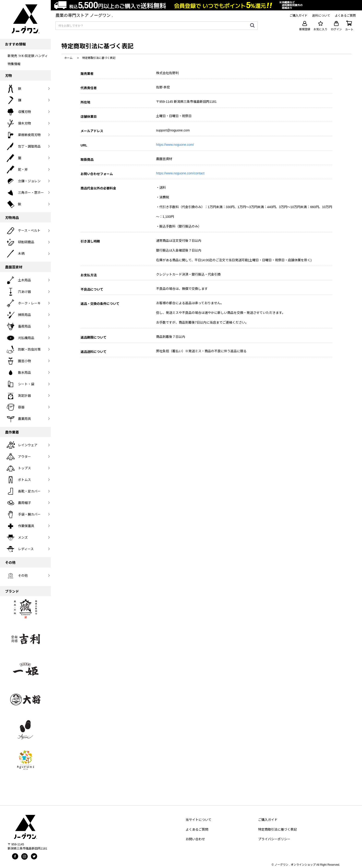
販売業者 (87, 74)
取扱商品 (87, 160)
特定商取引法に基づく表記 (278, 829)
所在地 (85, 102)
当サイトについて (199, 820)
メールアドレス (92, 131)
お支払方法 (89, 275)
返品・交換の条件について (100, 304)
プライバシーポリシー (274, 839)
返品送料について (94, 352)
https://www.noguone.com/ (175, 145)
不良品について (92, 289)
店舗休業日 (89, 117)
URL (84, 145)
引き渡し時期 (90, 241)
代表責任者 (89, 88)
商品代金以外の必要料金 (98, 188)
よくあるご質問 (197, 829)
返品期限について (94, 337)
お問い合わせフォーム (97, 174)
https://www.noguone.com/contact (180, 173)
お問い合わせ (195, 839)
